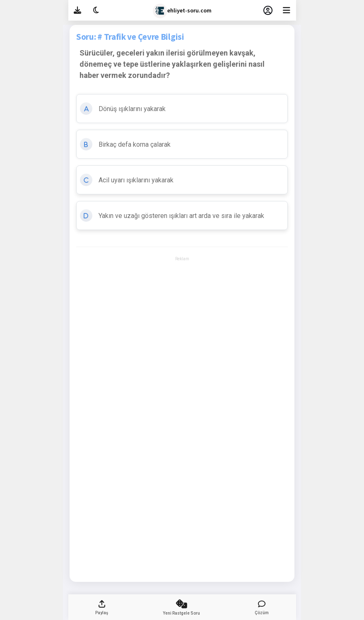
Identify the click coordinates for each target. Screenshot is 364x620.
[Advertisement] (182, 286)
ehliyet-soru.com (182, 11)
